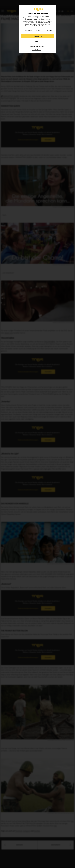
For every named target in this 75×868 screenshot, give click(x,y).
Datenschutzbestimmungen (38, 46)
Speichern (37, 41)
